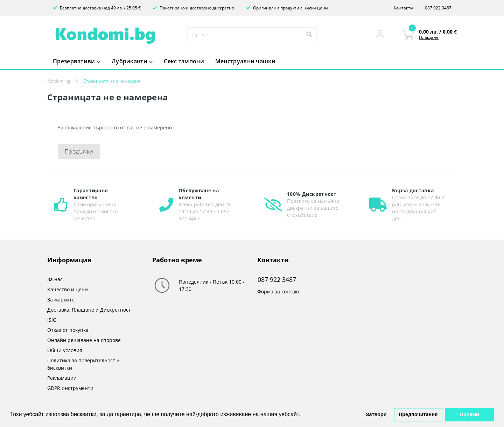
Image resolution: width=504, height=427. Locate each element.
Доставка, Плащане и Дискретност (89, 310)
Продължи (79, 151)
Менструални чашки (245, 61)
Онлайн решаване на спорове (84, 340)
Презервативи (77, 61)
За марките (61, 300)
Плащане (429, 37)
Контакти (403, 8)
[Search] (309, 34)
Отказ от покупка (68, 330)
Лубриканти (132, 61)
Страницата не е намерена (112, 81)
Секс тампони (184, 61)
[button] (380, 34)
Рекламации (62, 378)
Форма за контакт (279, 291)
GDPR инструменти (70, 388)
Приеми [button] (470, 414)
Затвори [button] (376, 414)
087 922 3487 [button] (277, 280)
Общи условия (65, 350)
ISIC (52, 320)
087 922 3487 (438, 8)
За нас (55, 279)
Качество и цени (68, 289)
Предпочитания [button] (418, 414)
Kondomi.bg (59, 81)
